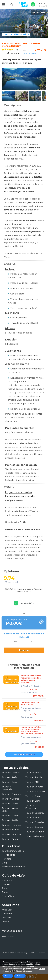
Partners (6, 859)
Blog (4, 863)
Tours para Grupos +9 (13, 851)
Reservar (24, 650)
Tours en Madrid (10, 816)
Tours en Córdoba (35, 832)
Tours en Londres (11, 773)
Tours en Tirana (33, 818)
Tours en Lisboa (10, 804)
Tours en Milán (33, 782)
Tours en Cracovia (34, 827)
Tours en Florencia (11, 825)
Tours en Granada (11, 839)
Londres (6, 884)
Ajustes (32, 976)
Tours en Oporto (10, 799)
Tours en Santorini (35, 813)
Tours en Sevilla (10, 820)
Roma (5, 892)
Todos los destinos (35, 836)
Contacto (7, 918)
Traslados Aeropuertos (14, 867)
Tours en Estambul (12, 834)
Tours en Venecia (34, 787)
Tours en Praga (33, 796)
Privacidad (7, 914)
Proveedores (9, 855)
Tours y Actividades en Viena (15, 34)
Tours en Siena (33, 801)
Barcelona (7, 880)
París (4, 888)
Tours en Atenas (10, 830)
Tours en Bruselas (35, 822)
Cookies (6, 922)
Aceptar (8, 976)
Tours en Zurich (34, 777)
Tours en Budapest (35, 791)
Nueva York (8, 896)
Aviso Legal (8, 910)
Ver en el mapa (29, 53)
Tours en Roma (10, 782)
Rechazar (20, 976)
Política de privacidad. (23, 971)
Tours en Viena (33, 773)
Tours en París (9, 777)
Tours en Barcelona (12, 794)
